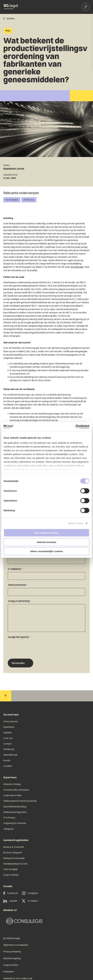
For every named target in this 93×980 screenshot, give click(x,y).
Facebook (11, 893)
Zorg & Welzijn (11, 875)
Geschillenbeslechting (15, 807)
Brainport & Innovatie (14, 858)
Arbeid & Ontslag (12, 784)
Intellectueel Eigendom (15, 812)
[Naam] (46, 560)
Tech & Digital (12, 200)
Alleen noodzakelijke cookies (46, 551)
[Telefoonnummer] (46, 592)
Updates (8, 733)
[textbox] (46, 573)
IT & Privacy (29, 200)
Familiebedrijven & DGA (15, 864)
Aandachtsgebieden (16, 840)
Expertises (9, 727)
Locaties (8, 766)
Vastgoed (8, 829)
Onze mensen (11, 721)
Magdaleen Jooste (14, 169)
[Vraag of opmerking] (46, 618)
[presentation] (32, 646)
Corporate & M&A (12, 795)
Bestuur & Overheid (13, 847)
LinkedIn (10, 901)
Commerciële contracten (16, 790)
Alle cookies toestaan (46, 533)
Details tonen (76, 523)
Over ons (8, 738)
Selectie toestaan (47, 542)
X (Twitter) (30, 901)
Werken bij (9, 749)
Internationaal (10, 755)
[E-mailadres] (46, 576)
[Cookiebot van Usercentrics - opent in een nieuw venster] (76, 427)
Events (7, 760)
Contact (7, 744)
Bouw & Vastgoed (13, 853)
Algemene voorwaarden (16, 945)
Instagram (30, 893)
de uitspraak (77, 267)
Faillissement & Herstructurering (20, 801)
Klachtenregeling (12, 958)
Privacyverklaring (12, 952)
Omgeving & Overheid (15, 823)
